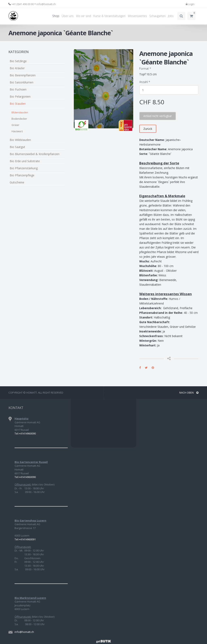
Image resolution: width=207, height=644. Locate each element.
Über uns (68, 16)
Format (145, 69)
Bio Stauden (18, 104)
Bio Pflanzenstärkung (24, 168)
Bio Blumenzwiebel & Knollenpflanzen (35, 154)
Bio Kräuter (17, 68)
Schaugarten (157, 16)
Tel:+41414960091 (25, 539)
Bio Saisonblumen (22, 82)
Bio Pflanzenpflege (22, 175)
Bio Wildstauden (20, 140)
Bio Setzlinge (18, 61)
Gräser (15, 125)
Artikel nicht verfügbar (158, 116)
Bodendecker (19, 119)
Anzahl (145, 82)
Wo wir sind (83, 16)
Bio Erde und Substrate (25, 161)
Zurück (148, 129)
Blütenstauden (20, 112)
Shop (56, 16)
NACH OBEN (189, 393)
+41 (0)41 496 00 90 (23, 4)
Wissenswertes (137, 16)
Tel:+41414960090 (25, 433)
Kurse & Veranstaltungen (109, 16)
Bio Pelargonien (20, 96)
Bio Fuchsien (18, 89)
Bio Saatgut (17, 147)
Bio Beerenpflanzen (23, 75)
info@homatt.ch (46, 4)
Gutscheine (17, 182)
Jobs (171, 16)
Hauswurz (17, 131)
